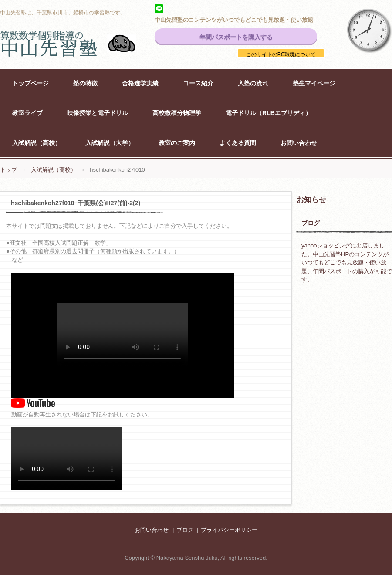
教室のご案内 (177, 143)
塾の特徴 (85, 83)
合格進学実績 (140, 83)
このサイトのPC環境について (281, 54)
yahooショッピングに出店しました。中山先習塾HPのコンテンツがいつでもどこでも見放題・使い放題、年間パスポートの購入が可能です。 (347, 262)
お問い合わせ (299, 143)
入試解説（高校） (37, 143)
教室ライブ (27, 113)
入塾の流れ (253, 83)
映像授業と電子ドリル (98, 113)
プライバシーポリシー (229, 530)
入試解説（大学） (110, 143)
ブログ (311, 223)
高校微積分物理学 (177, 113)
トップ (8, 170)
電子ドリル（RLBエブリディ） (269, 113)
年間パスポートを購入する (236, 37)
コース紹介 (198, 83)
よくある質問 (238, 143)
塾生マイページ (314, 83)
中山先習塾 (78, 44)
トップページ (30, 83)
